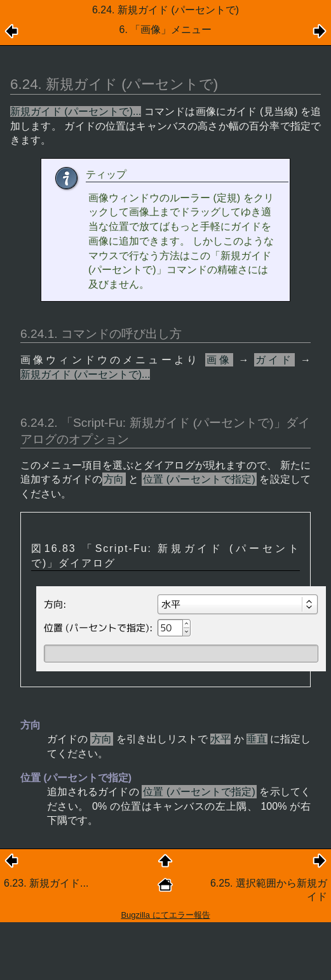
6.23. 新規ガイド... (46, 883)
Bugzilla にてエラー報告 (165, 915)
